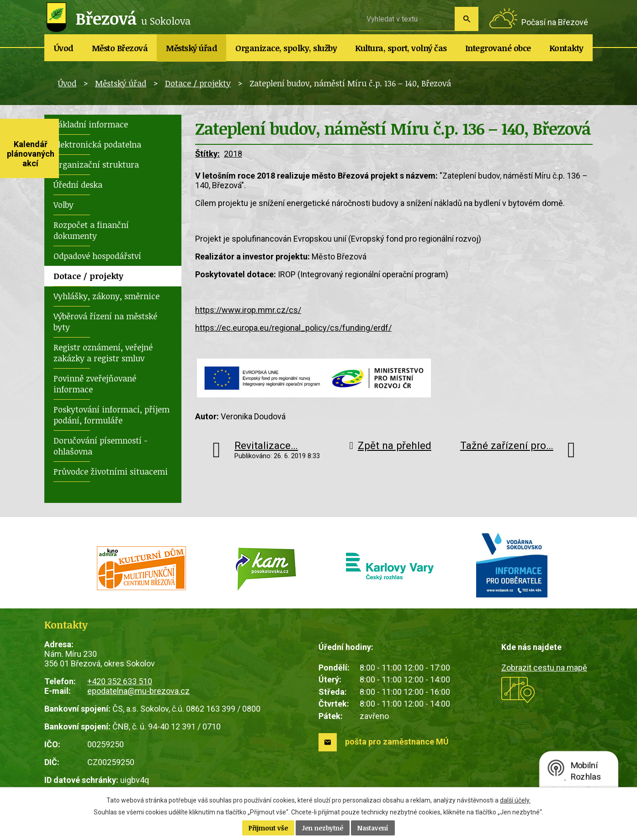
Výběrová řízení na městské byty (105, 322)
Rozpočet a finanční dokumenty (91, 230)
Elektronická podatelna (97, 144)
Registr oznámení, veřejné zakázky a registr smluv (103, 353)
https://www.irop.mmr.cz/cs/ (248, 310)
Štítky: (207, 154)
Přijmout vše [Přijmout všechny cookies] (268, 828)
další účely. (515, 800)
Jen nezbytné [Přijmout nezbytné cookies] (323, 828)
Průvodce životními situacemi (111, 471)
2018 (233, 154)
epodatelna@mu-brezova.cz (138, 691)
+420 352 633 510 (120, 681)
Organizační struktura (96, 164)
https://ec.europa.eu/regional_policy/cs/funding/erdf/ (293, 328)
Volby (64, 205)
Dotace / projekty (198, 83)
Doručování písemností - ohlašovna (101, 446)
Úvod (64, 48)
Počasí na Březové (555, 22)
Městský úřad (191, 48)
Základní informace (91, 124)
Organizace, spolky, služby (286, 48)
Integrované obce (498, 48)
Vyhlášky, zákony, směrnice (106, 296)
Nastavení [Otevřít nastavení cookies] (373, 828)
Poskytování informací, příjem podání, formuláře (111, 415)
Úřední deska (78, 185)
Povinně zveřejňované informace (95, 384)
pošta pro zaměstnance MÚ (397, 742)
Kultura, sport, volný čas (401, 48)
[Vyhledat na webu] (407, 19)
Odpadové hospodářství (97, 256)
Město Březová (120, 48)
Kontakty (566, 48)
